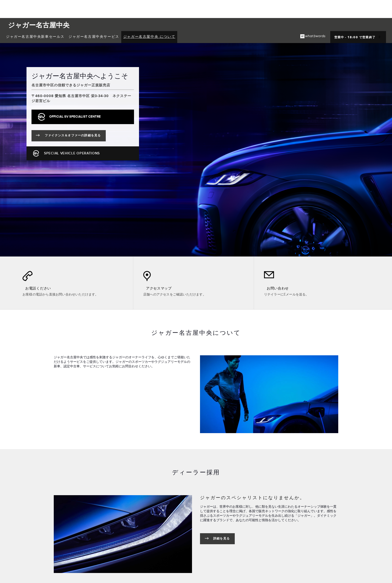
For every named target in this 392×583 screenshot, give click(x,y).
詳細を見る (221, 539)
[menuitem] (35, 37)
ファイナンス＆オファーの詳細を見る (75, 136)
